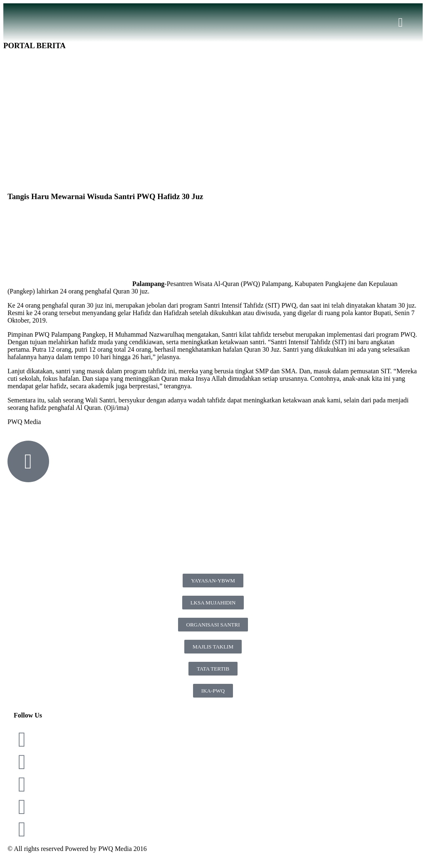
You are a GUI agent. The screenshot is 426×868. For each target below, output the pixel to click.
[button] (401, 23)
